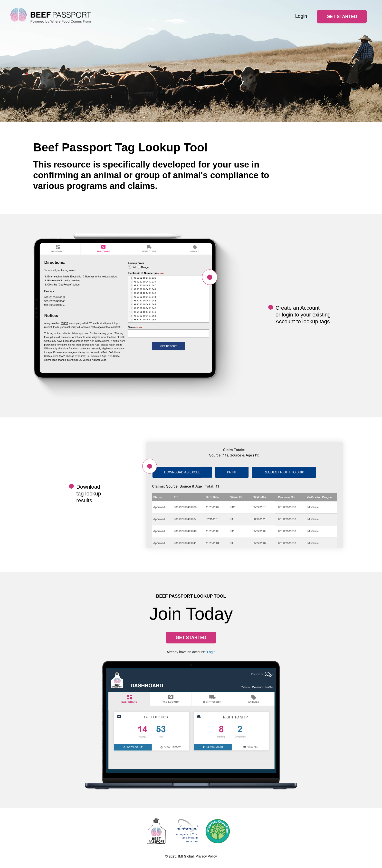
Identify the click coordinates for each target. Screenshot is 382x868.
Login (301, 16)
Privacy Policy (206, 856)
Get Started (342, 17)
